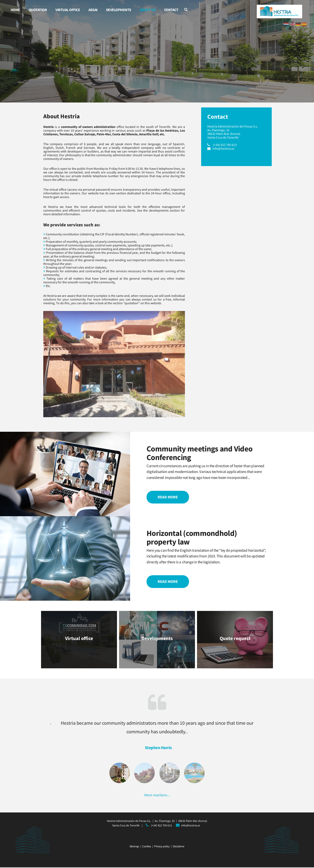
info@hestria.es (223, 148)
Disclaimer (179, 847)
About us (148, 10)
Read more (168, 497)
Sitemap (134, 847)
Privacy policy (162, 847)
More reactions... (157, 795)
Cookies (147, 847)
